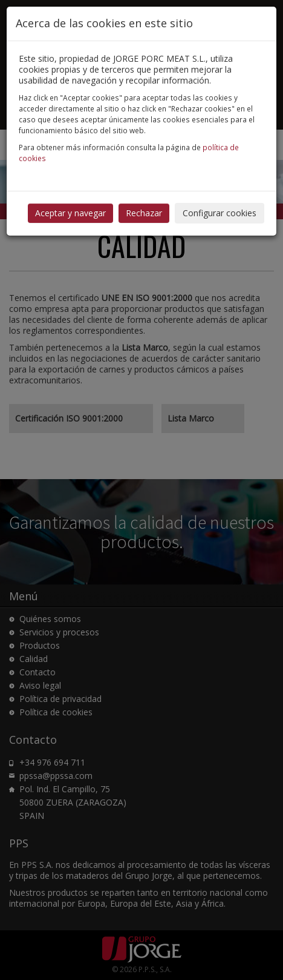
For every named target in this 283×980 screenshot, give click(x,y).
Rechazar (144, 213)
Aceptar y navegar (70, 213)
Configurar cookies (220, 213)
